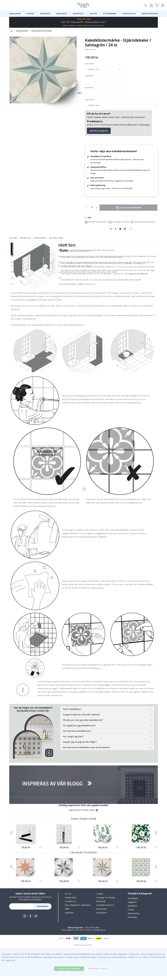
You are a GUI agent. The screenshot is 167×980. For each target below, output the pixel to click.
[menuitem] (15, 14)
